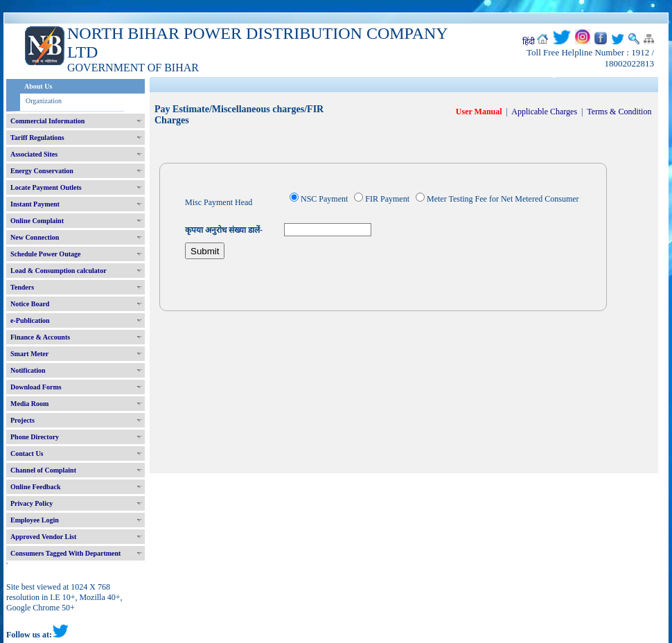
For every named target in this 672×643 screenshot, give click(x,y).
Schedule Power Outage (45, 254)
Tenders (22, 287)
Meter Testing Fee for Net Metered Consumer (503, 199)
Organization (44, 101)
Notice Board (30, 304)
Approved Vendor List (43, 537)
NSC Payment (324, 199)
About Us (38, 86)
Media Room (29, 404)
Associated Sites (34, 154)
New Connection (35, 237)
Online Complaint (37, 221)
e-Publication (30, 320)
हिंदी (529, 42)
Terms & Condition (619, 112)
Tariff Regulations (37, 138)
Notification (28, 370)
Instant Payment (35, 204)
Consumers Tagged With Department (65, 553)
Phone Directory (35, 437)
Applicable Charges (544, 112)
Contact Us (27, 453)
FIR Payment (387, 199)
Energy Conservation (42, 171)
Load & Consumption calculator (59, 271)
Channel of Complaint (43, 470)
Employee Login (35, 520)
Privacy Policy (32, 503)
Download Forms (36, 387)
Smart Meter (29, 354)
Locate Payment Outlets (46, 187)
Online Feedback (36, 487)
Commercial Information (47, 121)
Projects (23, 420)
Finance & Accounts (40, 337)
